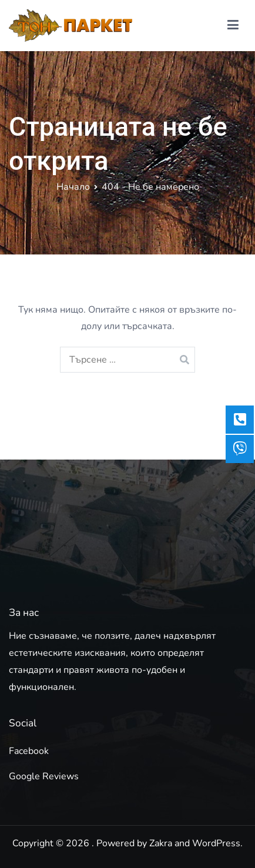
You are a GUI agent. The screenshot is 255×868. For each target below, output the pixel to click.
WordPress (216, 843)
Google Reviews (44, 776)
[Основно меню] (233, 25)
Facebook (29, 751)
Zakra (161, 843)
